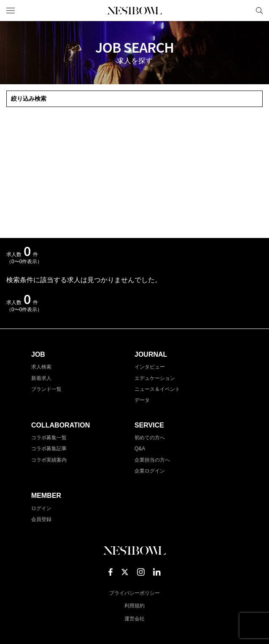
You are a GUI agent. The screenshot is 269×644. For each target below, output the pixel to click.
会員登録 (41, 519)
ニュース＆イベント (157, 389)
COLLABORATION (61, 425)
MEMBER (46, 496)
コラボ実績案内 (49, 460)
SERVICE (149, 425)
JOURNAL (151, 354)
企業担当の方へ (152, 460)
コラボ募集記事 (49, 449)
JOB (38, 354)
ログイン (41, 508)
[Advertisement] (134, 173)
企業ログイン (150, 471)
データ (142, 400)
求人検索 (41, 367)
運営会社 (134, 619)
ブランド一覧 (46, 389)
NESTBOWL (134, 11)
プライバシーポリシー (134, 593)
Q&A (140, 449)
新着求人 (41, 378)
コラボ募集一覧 (49, 438)
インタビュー (150, 367)
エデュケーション (155, 378)
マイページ (245, 11)
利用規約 (134, 606)
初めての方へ (150, 438)
